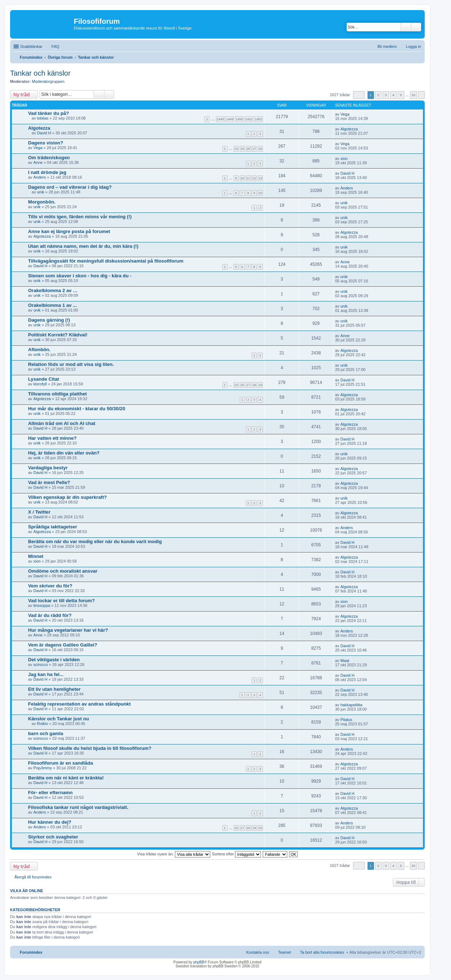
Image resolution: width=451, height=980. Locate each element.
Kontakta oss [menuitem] (258, 952)
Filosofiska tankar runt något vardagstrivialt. (78, 807)
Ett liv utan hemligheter (54, 689)
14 (236, 149)
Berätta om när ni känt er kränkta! (66, 778)
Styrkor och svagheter (53, 837)
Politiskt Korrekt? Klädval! (58, 335)
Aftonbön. (39, 350)
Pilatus (346, 720)
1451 (249, 119)
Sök (406, 27)
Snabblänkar (31, 46)
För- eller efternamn (50, 793)
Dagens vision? (46, 143)
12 (254, 178)
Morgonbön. (42, 202)
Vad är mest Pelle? (49, 482)
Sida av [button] (359, 95)
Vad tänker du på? (49, 113)
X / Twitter (39, 512)
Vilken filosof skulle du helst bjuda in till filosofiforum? (90, 748)
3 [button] (386, 95)
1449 (230, 119)
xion (344, 158)
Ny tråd (21, 94)
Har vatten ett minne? (52, 438)
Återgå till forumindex (33, 877)
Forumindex (31, 952)
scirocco (41, 664)
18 (260, 149)
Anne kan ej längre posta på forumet (69, 231)
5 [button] (401, 95)
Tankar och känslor (40, 73)
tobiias (43, 118)
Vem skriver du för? (50, 586)
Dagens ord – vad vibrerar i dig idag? (70, 187)
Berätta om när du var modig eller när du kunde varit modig (95, 542)
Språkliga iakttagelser (53, 527)
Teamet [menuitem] (284, 952)
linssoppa (42, 605)
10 (242, 178)
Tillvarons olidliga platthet (57, 394)
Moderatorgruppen (48, 81)
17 (254, 149)
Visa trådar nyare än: (174, 854)
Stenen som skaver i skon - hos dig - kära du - (80, 276)
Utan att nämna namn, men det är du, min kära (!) (83, 246)
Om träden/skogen (49, 158)
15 (242, 149)
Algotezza (39, 128)
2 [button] (378, 95)
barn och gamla (46, 733)
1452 (258, 119)
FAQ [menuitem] (55, 46)
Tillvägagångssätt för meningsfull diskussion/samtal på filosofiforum (106, 261)
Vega (345, 114)
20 (260, 828)
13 (260, 178)
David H (44, 133)
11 (248, 178)
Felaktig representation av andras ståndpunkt (79, 704)
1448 (220, 119)
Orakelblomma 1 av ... (53, 305)
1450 (239, 119)
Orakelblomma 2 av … (53, 290)
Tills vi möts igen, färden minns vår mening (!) (80, 217)
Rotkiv (43, 724)
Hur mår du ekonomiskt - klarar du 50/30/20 (77, 409)
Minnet (36, 556)
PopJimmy (43, 768)
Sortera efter (236, 854)
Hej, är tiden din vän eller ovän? (64, 453)
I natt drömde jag (47, 172)
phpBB (199, 962)
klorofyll (40, 384)
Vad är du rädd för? (50, 615)
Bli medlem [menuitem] (387, 46)
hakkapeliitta (351, 705)
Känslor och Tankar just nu (58, 719)
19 (260, 385)
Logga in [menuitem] (414, 46)
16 (248, 149)
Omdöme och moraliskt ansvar (63, 571)
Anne (38, 162)
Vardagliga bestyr (48, 468)
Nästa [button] (421, 95)
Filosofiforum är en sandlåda (60, 763)
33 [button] (413, 95)
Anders (40, 177)
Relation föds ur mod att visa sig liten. (71, 364)
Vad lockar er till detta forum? (61, 601)
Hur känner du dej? (50, 822)
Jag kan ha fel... (46, 674)
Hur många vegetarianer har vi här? (68, 630)
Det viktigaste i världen (54, 660)
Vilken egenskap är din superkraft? (67, 497)
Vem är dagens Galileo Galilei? (63, 645)
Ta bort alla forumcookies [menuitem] (322, 952)
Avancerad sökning (416, 27)
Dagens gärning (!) (49, 320)
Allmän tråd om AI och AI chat (62, 423)
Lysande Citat (44, 379)
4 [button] (393, 95)
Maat (345, 661)
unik (41, 192)
